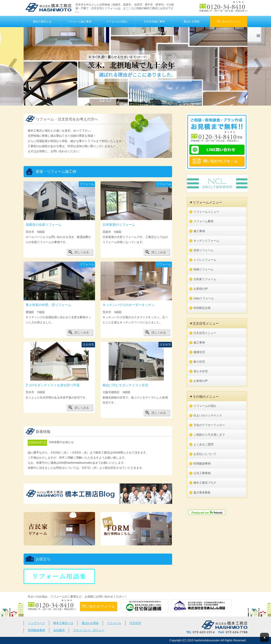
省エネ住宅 (201, 371)
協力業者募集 (202, 492)
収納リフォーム (203, 269)
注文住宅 (135, 623)
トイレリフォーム (205, 260)
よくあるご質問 (203, 444)
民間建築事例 (202, 463)
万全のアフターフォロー (209, 425)
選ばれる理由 (191, 21)
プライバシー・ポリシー (89, 630)
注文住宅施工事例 (154, 21)
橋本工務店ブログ (205, 483)
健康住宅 (199, 352)
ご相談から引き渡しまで (209, 435)
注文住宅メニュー (205, 333)
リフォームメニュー (206, 212)
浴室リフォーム (203, 250)
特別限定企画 (202, 308)
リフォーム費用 (203, 221)
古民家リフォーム (205, 279)
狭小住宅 (199, 362)
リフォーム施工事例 (79, 21)
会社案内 (59, 630)
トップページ (36, 623)
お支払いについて (205, 454)
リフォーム (114, 623)
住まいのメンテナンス (208, 415)
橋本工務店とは (42, 21)
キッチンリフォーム (206, 241)
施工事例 (199, 231)
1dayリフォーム (204, 298)
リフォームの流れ (117, 21)
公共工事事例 (202, 473)
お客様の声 (201, 289)
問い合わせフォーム (229, 21)
